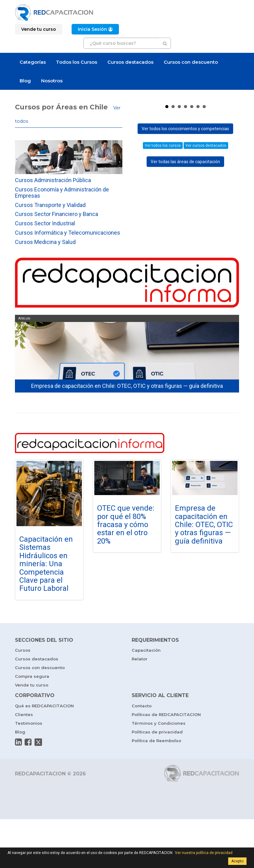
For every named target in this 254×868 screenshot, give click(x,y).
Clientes (24, 763)
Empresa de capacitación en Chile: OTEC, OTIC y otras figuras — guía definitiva (204, 573)
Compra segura (32, 725)
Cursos (23, 699)
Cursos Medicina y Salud (45, 242)
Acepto (237, 861)
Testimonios (29, 772)
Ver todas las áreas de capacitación (185, 282)
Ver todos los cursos (163, 266)
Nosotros (52, 81)
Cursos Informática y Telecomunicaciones (68, 233)
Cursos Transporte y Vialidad (50, 205)
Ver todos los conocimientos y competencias (185, 249)
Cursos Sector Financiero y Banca (56, 214)
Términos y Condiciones (159, 772)
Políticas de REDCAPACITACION (166, 763)
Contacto (142, 755)
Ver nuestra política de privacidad (204, 853)
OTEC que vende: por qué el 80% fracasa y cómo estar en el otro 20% (126, 573)
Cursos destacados (130, 62)
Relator (140, 708)
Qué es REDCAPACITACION (44, 755)
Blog (25, 81)
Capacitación (146, 699)
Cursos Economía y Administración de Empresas (62, 193)
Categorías (33, 62)
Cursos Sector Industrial (45, 223)
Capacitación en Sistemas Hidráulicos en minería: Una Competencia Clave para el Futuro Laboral (46, 613)
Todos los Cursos (77, 62)
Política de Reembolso (156, 789)
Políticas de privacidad (157, 781)
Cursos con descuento (191, 62)
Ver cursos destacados (206, 266)
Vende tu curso (32, 734)
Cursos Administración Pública (53, 180)
